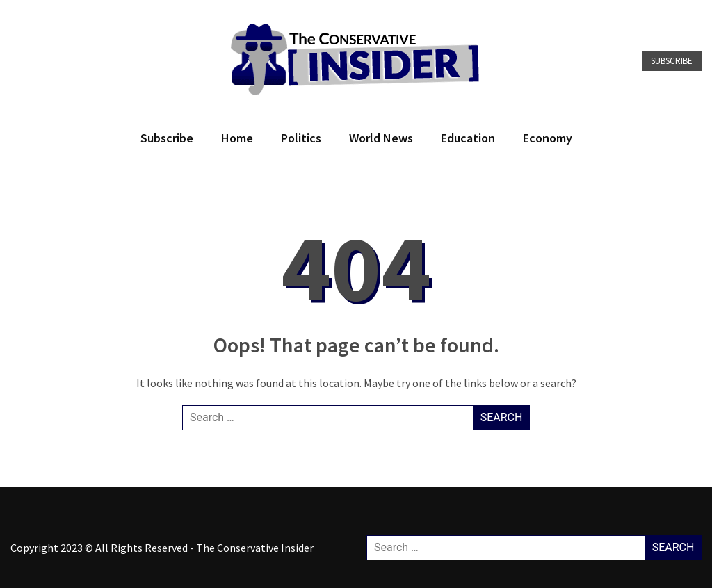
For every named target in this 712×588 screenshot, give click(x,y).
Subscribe (672, 61)
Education (468, 138)
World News (381, 138)
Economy (548, 138)
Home (237, 138)
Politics (301, 138)
